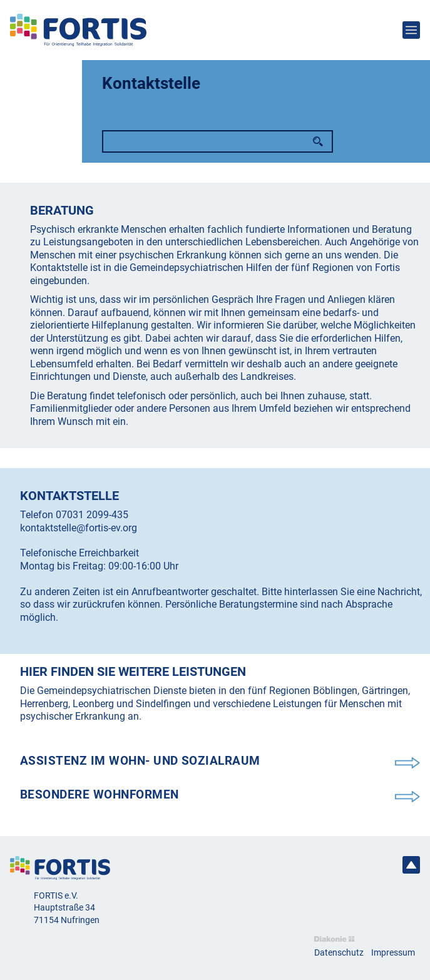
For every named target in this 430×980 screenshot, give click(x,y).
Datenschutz (339, 952)
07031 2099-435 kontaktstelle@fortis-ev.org (79, 521)
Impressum (393, 952)
